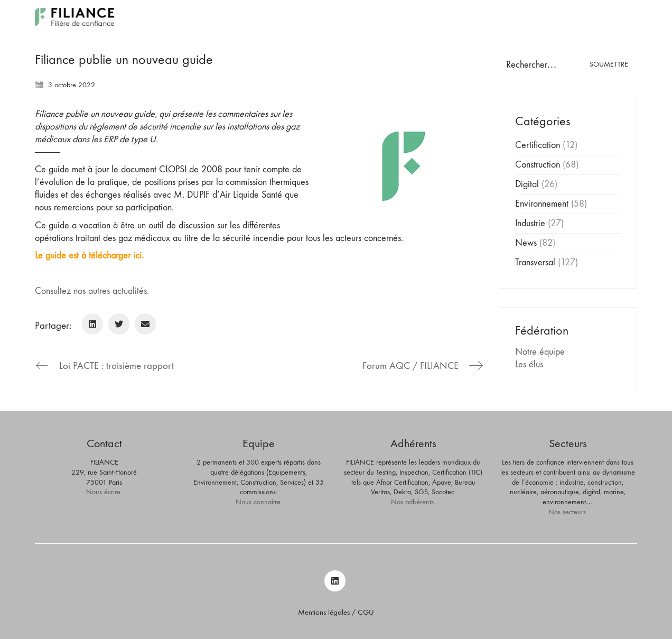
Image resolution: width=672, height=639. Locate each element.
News (526, 243)
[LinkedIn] (92, 324)
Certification (538, 145)
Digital (527, 184)
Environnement (542, 204)
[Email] (145, 324)
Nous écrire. (104, 492)
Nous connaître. (259, 502)
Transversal (535, 262)
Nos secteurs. (568, 512)
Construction (538, 165)
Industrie (530, 223)
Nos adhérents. (413, 502)
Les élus (529, 364)
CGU (366, 612)
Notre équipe (540, 352)
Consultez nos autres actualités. (92, 291)
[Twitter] (119, 324)
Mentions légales (324, 612)
